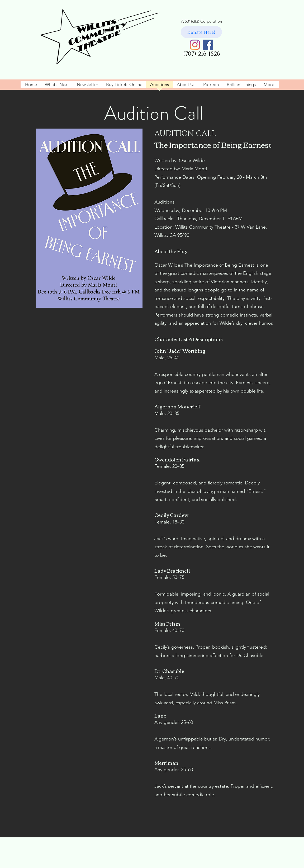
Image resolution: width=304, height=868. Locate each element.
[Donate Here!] (201, 32)
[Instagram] (195, 45)
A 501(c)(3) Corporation (201, 21)
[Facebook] (208, 45)
